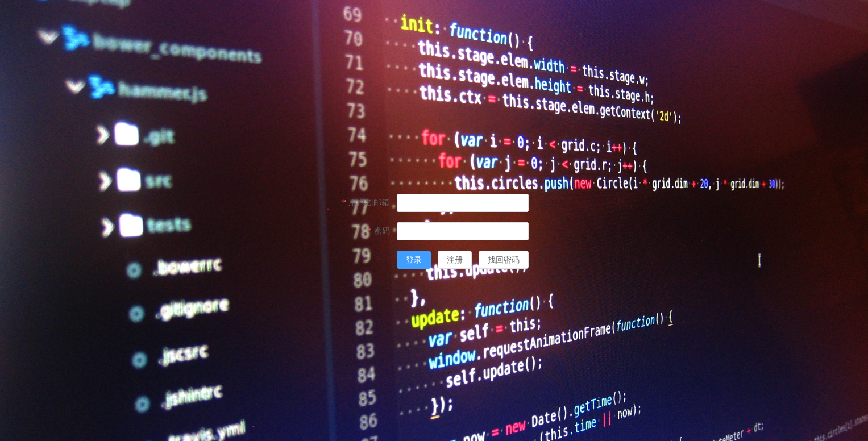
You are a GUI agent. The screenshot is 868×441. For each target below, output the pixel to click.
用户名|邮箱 (369, 203)
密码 (382, 231)
